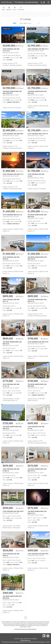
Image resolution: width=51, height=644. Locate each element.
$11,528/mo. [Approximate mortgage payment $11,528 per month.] (44, 131)
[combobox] (29, 23)
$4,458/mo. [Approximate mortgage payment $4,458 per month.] (20, 339)
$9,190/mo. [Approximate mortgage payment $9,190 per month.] (45, 171)
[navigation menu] (48, 2)
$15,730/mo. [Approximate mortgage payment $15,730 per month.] (44, 46)
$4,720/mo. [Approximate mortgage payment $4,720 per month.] (20, 296)
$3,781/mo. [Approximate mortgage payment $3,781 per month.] (20, 423)
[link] (4, 9)
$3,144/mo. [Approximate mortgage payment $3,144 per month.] (20, 508)
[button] (9, 9)
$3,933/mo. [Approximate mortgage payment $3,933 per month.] (45, 381)
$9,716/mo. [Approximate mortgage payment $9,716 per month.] (20, 171)
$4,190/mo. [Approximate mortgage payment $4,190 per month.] (45, 339)
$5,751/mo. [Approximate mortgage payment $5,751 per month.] (45, 212)
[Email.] (44, 2)
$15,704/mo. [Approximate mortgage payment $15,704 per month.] (19, 88)
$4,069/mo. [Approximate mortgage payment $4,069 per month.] (20, 381)
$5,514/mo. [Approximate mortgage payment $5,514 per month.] (20, 254)
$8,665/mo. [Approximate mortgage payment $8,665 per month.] (20, 212)
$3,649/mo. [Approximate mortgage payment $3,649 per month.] (20, 466)
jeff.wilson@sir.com (25, 640)
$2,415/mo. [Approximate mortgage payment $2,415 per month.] (20, 593)
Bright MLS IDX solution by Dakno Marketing (25, 629)
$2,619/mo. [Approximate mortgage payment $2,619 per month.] (45, 551)
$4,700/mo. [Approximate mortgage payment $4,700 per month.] (45, 296)
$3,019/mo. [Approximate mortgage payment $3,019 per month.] (45, 508)
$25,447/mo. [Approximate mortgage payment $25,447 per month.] (19, 46)
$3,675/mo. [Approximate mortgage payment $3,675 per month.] (45, 423)
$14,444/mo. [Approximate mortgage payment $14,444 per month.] (44, 88)
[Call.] (42, 2)
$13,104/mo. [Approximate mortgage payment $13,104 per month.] (19, 131)
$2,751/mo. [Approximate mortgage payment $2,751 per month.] (20, 551)
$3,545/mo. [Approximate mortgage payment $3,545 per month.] (45, 466)
